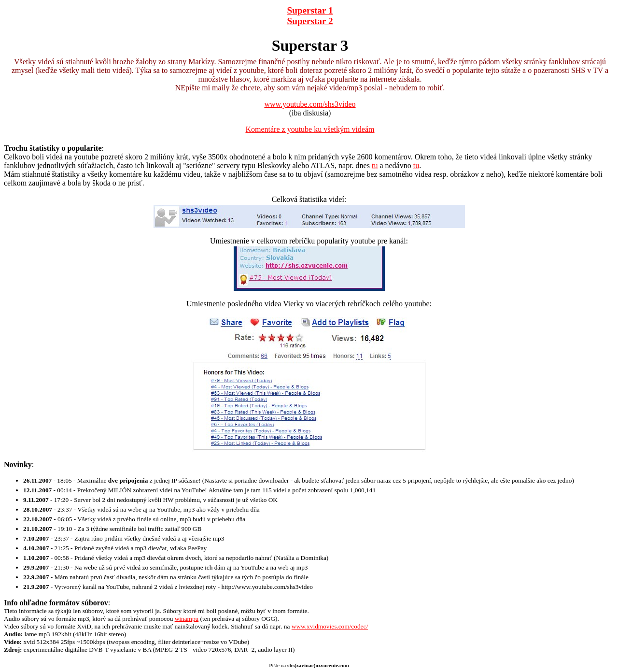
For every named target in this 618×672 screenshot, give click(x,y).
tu (375, 165)
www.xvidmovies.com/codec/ (330, 626)
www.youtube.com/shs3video (310, 104)
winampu (187, 619)
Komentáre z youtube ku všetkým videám (310, 129)
